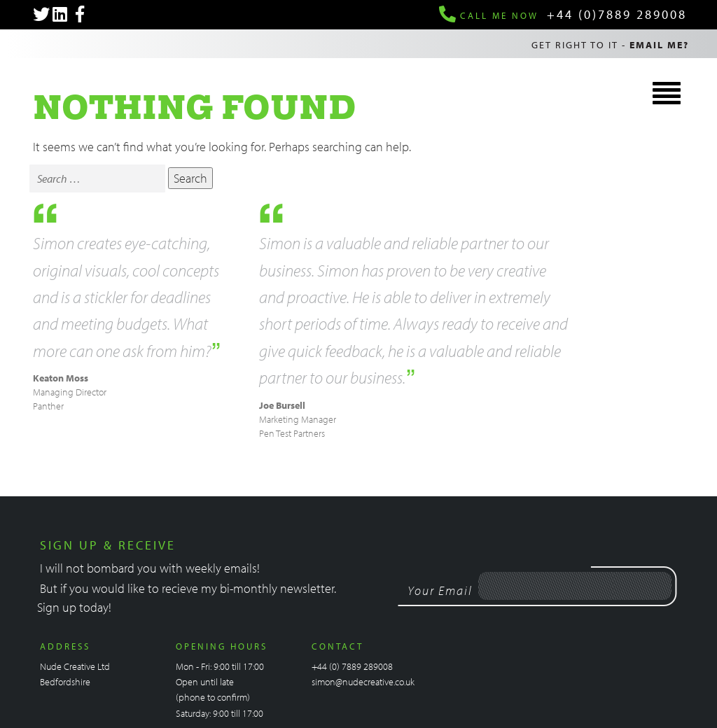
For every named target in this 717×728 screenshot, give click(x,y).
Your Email (440, 590)
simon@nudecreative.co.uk (363, 682)
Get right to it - (610, 45)
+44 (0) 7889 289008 (352, 666)
